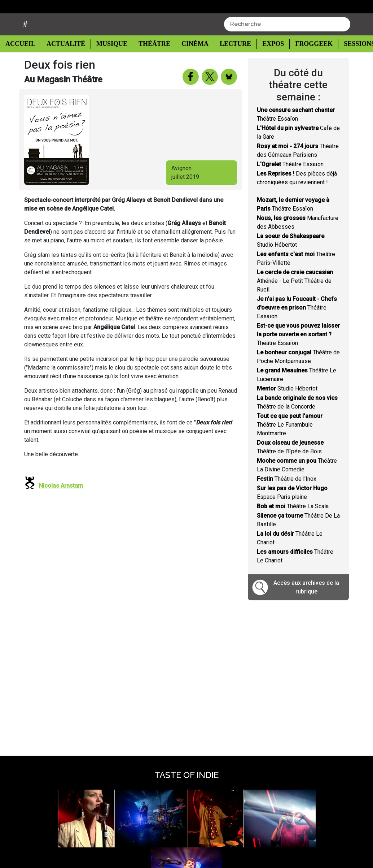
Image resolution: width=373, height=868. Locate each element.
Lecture (228, 62)
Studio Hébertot (287, 407)
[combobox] (287, 42)
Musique (108, 62)
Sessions (351, 62)
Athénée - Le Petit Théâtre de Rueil (295, 299)
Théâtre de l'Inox (287, 497)
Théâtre (150, 62)
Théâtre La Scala (293, 525)
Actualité (63, 62)
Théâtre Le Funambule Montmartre (290, 443)
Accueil (22, 61)
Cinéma (189, 62)
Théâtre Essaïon (290, 183)
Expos (266, 62)
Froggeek (306, 62)
